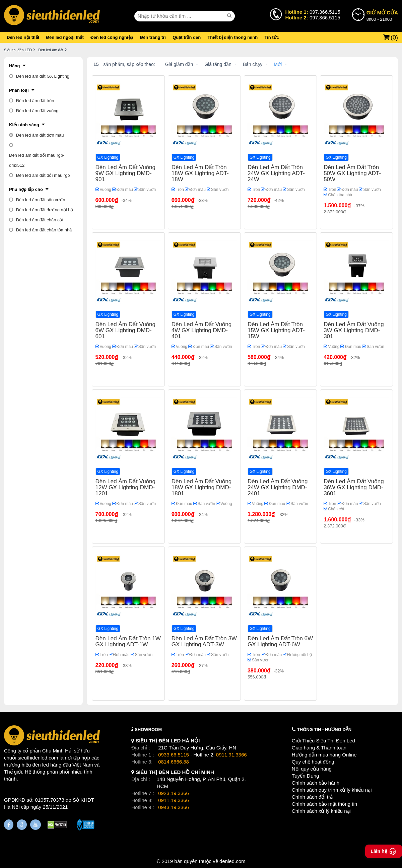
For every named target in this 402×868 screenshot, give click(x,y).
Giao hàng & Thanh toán (319, 748)
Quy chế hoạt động (313, 762)
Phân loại (19, 90)
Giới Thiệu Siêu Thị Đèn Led (323, 741)
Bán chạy (253, 64)
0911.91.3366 (231, 755)
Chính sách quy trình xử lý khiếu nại (332, 790)
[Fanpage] (9, 825)
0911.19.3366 (174, 800)
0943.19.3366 (174, 807)
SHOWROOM (148, 730)
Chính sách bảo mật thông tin (324, 804)
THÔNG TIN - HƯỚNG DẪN (324, 730)
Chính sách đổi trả (312, 797)
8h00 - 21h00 (382, 15)
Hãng (15, 66)
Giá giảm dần (179, 64)
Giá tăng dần (218, 64)
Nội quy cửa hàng (312, 769)
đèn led (41, 765)
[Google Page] (22, 825)
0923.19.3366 (174, 793)
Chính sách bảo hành (316, 783)
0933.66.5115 (174, 755)
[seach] (230, 16)
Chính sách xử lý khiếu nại (321, 811)
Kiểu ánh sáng (24, 125)
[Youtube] (36, 825)
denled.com (232, 861)
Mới (278, 64)
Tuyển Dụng (305, 776)
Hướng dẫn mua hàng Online (324, 755)
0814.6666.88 (174, 762)
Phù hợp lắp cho (26, 189)
